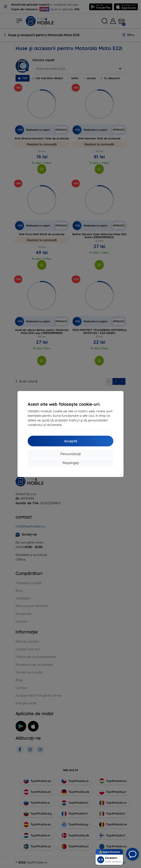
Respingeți (71, 463)
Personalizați (71, 454)
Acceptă (71, 441)
